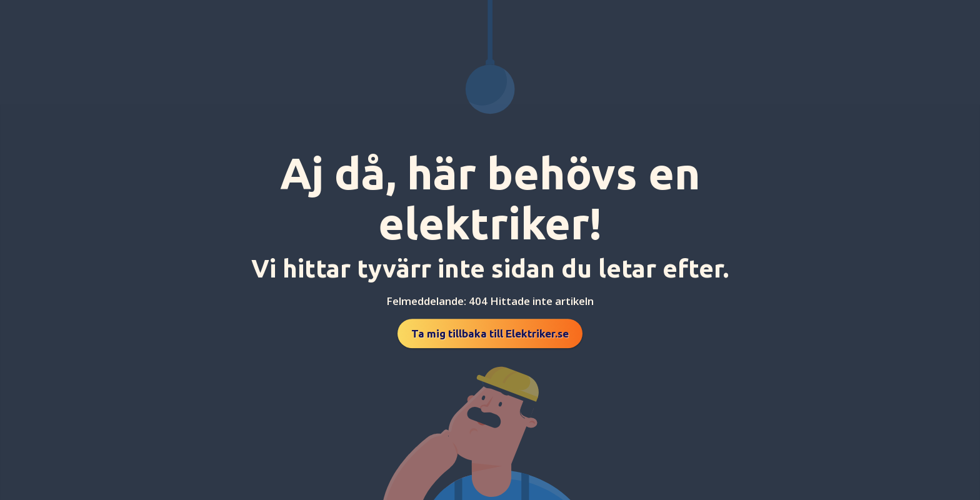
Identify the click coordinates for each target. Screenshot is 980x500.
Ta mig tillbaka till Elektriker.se (490, 333)
